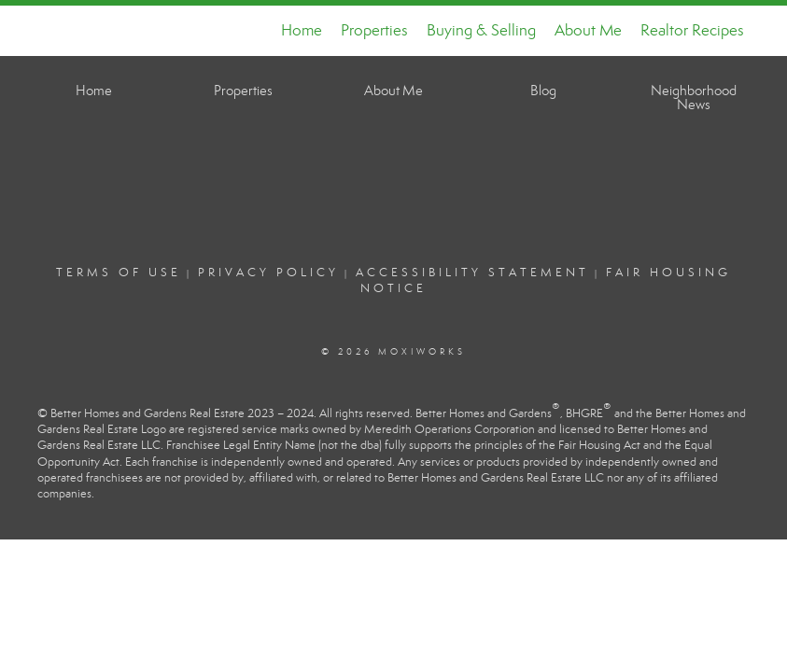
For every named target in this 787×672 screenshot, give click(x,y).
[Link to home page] (54, 31)
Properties (374, 30)
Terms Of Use (119, 273)
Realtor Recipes (692, 30)
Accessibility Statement (472, 273)
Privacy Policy (268, 273)
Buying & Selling (481, 30)
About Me (588, 30)
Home (302, 30)
